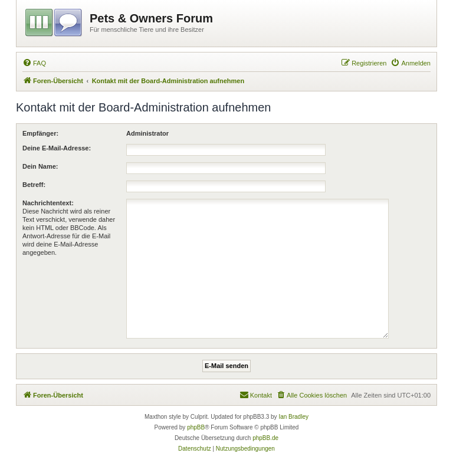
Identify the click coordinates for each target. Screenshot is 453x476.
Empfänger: (40, 133)
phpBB (196, 427)
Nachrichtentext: (48, 203)
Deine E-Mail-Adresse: (57, 148)
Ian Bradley (293, 417)
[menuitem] (34, 63)
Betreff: (34, 185)
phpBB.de (265, 438)
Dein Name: (40, 166)
